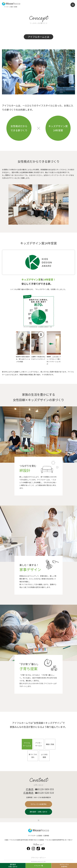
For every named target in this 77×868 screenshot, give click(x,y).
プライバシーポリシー (38, 858)
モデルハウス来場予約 (38, 804)
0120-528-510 (46, 793)
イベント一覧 (38, 866)
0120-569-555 (46, 789)
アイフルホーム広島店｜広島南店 (39, 835)
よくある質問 (44, 756)
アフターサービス (38, 744)
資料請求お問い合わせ (13, 865)
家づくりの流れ (33, 756)
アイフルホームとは (27, 744)
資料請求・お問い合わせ (38, 812)
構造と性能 (50, 744)
